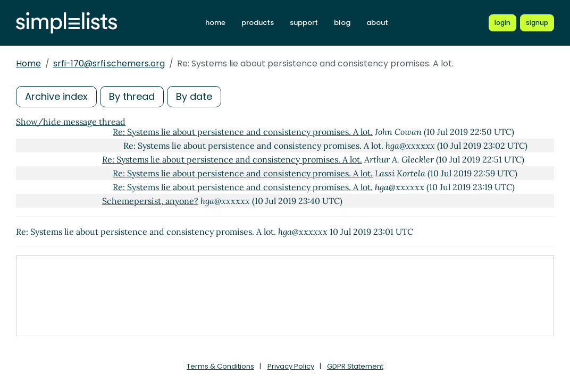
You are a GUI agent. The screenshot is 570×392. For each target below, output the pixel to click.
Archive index (56, 96)
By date (194, 96)
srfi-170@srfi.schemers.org (109, 63)
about (377, 23)
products (258, 23)
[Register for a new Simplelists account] (537, 23)
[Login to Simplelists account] (502, 23)
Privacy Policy (291, 366)
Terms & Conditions (220, 366)
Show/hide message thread (71, 122)
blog (342, 23)
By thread (132, 96)
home (215, 23)
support (304, 23)
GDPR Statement (355, 366)
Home (28, 63)
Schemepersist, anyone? (150, 201)
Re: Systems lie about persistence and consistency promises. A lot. (243, 132)
